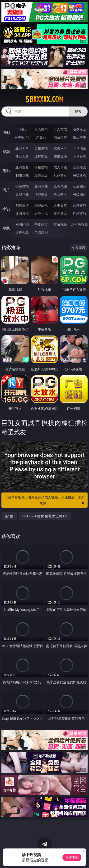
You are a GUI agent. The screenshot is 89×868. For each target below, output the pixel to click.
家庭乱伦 (41, 205)
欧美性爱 (80, 167)
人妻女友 (60, 205)
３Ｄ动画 (80, 148)
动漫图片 (80, 186)
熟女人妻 (22, 156)
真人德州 (41, 129)
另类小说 (41, 213)
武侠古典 (80, 205)
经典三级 (41, 175)
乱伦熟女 (60, 175)
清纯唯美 (41, 194)
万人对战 (60, 129)
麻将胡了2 (22, 137)
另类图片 (80, 194)
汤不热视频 (80, 224)
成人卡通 (60, 167)
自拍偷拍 (41, 148)
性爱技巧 (80, 213)
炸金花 (41, 137)
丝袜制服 (41, 156)
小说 (6, 209)
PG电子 (22, 129)
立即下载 (72, 857)
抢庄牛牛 (80, 137)
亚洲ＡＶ (22, 148)
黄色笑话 (60, 213)
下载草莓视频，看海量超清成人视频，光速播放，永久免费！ (45, 500)
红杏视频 (22, 232)
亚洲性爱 (22, 167)
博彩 (6, 132)
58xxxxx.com (45, 99)
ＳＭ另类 (80, 156)
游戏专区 (80, 129)
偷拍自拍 (41, 167)
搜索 (78, 111)
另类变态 (80, 175)
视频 (6, 152)
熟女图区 (60, 194)
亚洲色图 (41, 186)
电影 (6, 171)
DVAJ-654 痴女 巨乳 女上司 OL (45, 516)
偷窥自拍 (22, 186)
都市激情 (22, 205)
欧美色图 (60, 186)
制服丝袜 (22, 175)
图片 (6, 190)
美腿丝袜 (22, 194)
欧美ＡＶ (60, 148)
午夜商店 (41, 224)
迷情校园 (22, 213)
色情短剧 (41, 232)
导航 (6, 228)
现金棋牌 (60, 137)
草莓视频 (60, 224)
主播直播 (60, 156)
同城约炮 (22, 224)
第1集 (9, 516)
